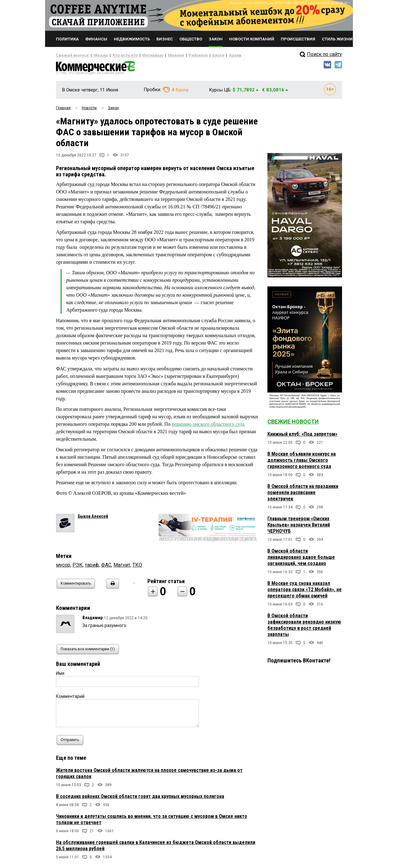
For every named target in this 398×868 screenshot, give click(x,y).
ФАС (106, 567)
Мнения (160, 55)
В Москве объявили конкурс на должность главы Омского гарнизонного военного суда (302, 463)
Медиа (95, 55)
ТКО (137, 567)
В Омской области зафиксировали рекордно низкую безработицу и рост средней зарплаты (304, 627)
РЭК (78, 567)
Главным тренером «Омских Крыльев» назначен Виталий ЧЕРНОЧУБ (299, 527)
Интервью (140, 55)
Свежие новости (293, 424)
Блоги (198, 55)
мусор (63, 567)
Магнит (122, 567)
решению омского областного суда (208, 426)
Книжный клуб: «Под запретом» (302, 436)
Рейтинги (180, 55)
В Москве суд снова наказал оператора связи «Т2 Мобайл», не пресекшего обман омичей (305, 592)
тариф (92, 567)
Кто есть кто (116, 55)
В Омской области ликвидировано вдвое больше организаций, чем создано (301, 560)
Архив (213, 55)
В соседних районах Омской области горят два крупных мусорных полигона (140, 799)
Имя (60, 676)
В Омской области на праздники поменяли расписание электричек (303, 495)
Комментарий (70, 699)
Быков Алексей (93, 519)
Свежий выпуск (70, 55)
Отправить (71, 743)
